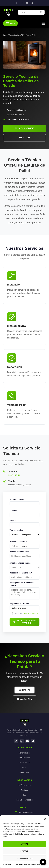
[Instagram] (22, 3)
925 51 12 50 (25, 138)
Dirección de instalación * (21, 573)
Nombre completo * (18, 499)
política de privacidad (30, 613)
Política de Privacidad (27, 864)
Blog (24, 795)
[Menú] (43, 23)
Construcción (25, 763)
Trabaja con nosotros (24, 800)
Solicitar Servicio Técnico (24, 622)
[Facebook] (17, 3)
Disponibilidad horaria (19, 604)
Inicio (5, 35)
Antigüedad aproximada (20, 563)
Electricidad (24, 772)
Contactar (25, 690)
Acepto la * (27, 613)
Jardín (25, 768)
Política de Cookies (11, 864)
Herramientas (24, 758)
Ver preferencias (25, 858)
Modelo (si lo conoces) (19, 552)
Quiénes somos (25, 785)
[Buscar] (41, 12)
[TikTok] (32, 3)
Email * (13, 520)
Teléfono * (14, 511)
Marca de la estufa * (18, 542)
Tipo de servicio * (17, 530)
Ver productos (24, 753)
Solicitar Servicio (25, 128)
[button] (45, 819)
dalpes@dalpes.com (26, 812)
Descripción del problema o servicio (22, 584)
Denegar (24, 851)
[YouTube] (27, 3)
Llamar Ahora (25, 699)
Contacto (25, 790)
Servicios (13, 35)
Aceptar (25, 844)
